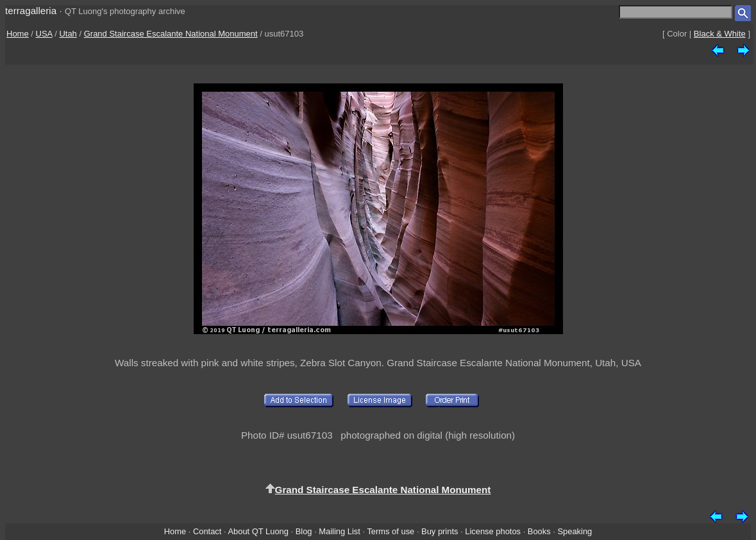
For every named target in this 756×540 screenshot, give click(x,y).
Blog (304, 531)
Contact (207, 531)
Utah (68, 34)
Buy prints (440, 531)
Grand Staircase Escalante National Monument (171, 34)
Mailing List (340, 531)
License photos (493, 531)
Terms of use (391, 531)
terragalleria (31, 11)
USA (44, 34)
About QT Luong (258, 531)
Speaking (575, 531)
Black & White (720, 34)
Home (18, 34)
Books (539, 531)
